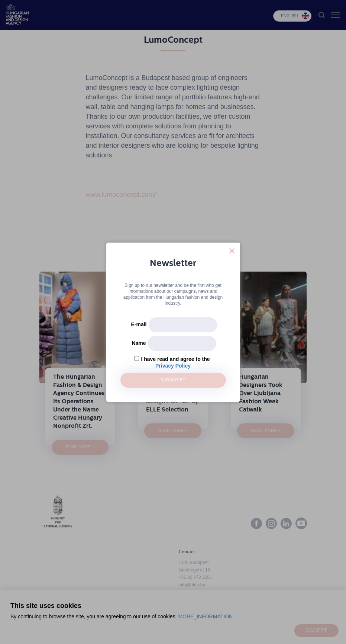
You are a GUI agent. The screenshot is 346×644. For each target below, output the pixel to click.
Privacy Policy (173, 366)
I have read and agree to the (175, 359)
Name (139, 343)
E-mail (139, 324)
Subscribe (173, 380)
